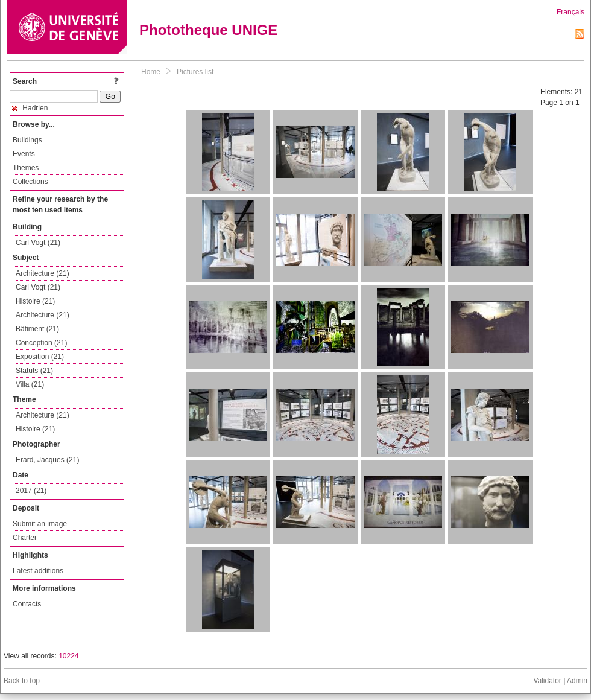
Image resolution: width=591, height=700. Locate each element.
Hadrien (30, 108)
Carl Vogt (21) (38, 243)
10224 (68, 656)
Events (24, 154)
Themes (26, 168)
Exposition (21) (40, 357)
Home (151, 72)
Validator (547, 681)
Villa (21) (30, 384)
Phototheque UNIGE (208, 30)
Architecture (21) (43, 273)
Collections (30, 182)
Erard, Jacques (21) (47, 460)
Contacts (27, 604)
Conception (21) (41, 343)
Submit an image (40, 524)
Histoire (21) (35, 301)
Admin (577, 681)
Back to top (22, 681)
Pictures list (195, 72)
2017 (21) (31, 491)
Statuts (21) (34, 371)
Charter (25, 538)
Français (570, 12)
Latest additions (38, 571)
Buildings (27, 140)
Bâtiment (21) (37, 329)
